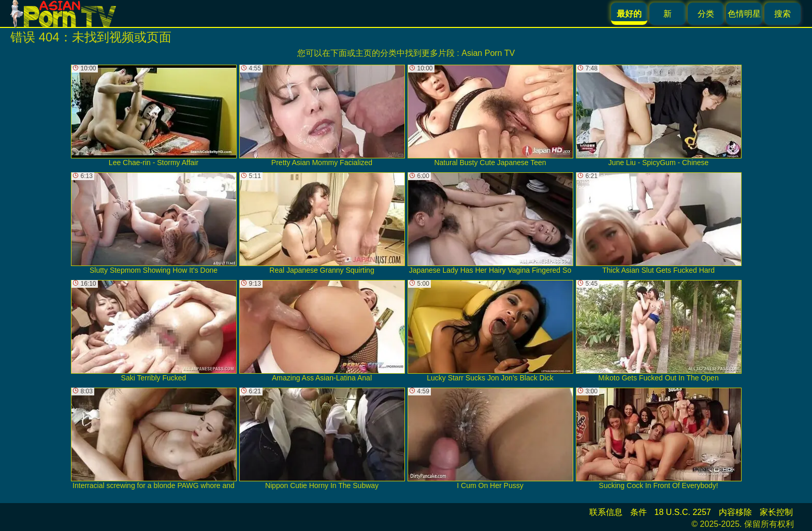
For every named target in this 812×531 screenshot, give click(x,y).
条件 (639, 512)
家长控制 (776, 512)
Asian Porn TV (488, 53)
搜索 (782, 14)
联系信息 (606, 512)
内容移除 (735, 512)
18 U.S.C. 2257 (683, 512)
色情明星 (744, 14)
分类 (706, 14)
